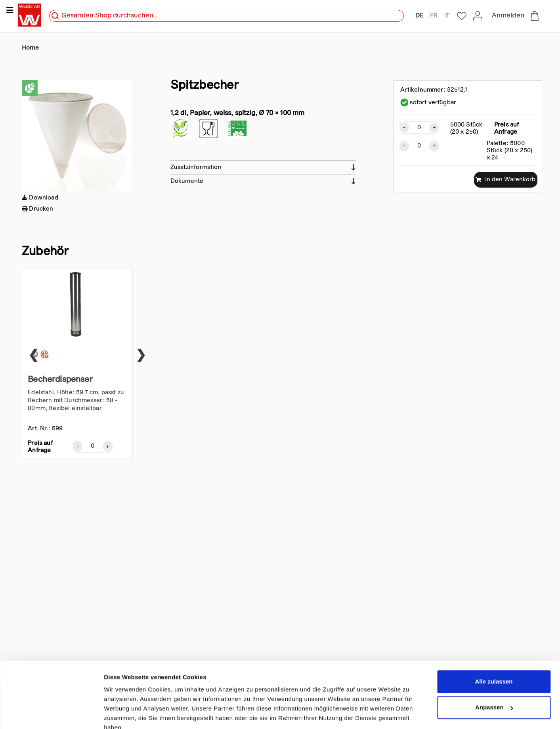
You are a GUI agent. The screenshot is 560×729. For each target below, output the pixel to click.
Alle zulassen (494, 646)
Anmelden (508, 16)
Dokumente (187, 181)
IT (447, 16)
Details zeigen (124, 713)
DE (419, 16)
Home (30, 48)
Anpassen (494, 671)
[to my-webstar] (462, 16)
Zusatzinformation (196, 167)
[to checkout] (536, 16)
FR (434, 16)
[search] (55, 16)
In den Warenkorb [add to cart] (506, 180)
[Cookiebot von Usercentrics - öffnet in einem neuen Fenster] (51, 714)
